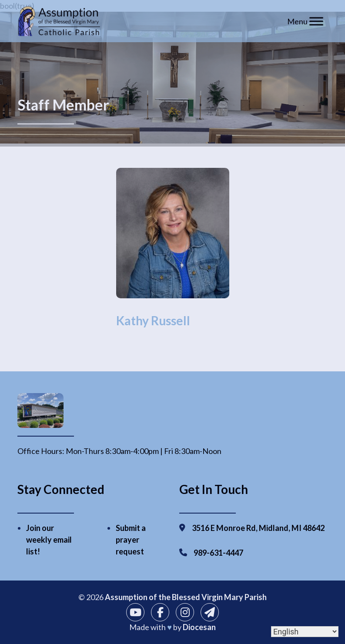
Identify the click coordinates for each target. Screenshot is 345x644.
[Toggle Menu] (316, 21)
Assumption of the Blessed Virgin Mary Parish (186, 597)
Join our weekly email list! (49, 540)
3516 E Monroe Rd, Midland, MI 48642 (258, 528)
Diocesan (199, 627)
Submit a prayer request (131, 540)
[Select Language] (305, 632)
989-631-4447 (218, 553)
